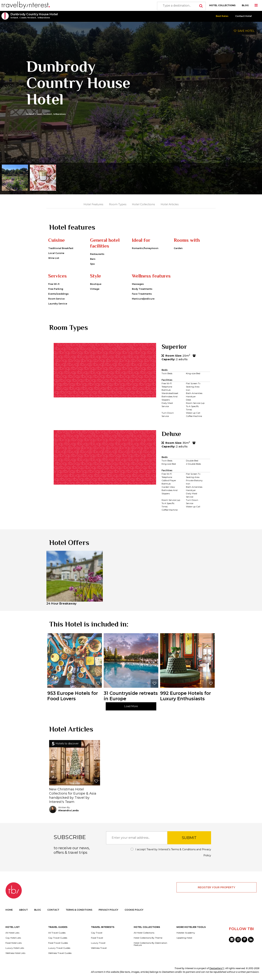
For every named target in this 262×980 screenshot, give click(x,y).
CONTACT (53, 910)
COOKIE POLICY (134, 910)
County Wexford (28, 18)
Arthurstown (44, 18)
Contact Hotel (244, 16)
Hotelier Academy (186, 933)
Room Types (118, 204)
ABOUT (23, 910)
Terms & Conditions (183, 849)
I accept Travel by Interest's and (171, 852)
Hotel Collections (143, 204)
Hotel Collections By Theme (148, 938)
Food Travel (97, 938)
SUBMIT (189, 838)
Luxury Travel (98, 943)
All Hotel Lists (12, 933)
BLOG (245, 5)
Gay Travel (97, 933)
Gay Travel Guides (58, 938)
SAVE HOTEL (244, 31)
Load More (131, 706)
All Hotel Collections (144, 933)
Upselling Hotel (184, 938)
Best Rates (222, 16)
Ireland (14, 18)
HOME (9, 910)
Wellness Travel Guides (60, 953)
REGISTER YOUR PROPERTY (217, 887)
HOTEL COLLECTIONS (222, 5)
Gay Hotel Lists (13, 938)
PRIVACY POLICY (108, 910)
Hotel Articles (170, 204)
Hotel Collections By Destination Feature (150, 944)
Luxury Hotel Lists (15, 948)
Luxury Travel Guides (59, 948)
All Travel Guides (57, 933)
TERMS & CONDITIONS (79, 910)
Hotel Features (93, 204)
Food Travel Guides (58, 943)
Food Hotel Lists (14, 943)
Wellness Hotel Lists (15, 953)
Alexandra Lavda (68, 810)
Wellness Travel (99, 948)
